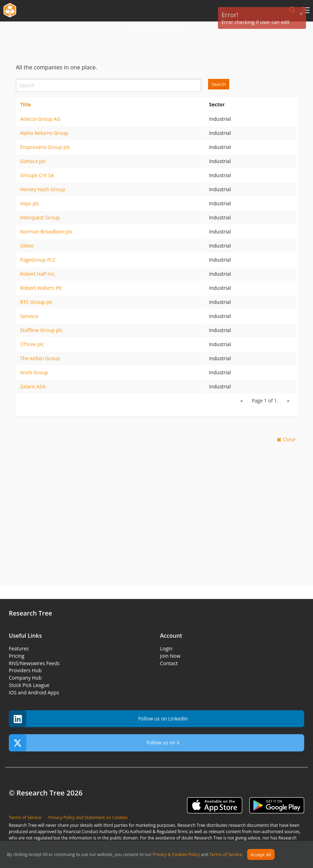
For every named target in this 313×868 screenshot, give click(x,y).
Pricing (17, 656)
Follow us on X (94, 743)
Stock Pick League (29, 685)
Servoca (29, 316)
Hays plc (30, 203)
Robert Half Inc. (38, 274)
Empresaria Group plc (45, 147)
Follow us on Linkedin (98, 719)
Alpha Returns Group (44, 133)
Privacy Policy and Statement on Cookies (88, 817)
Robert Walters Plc (41, 288)
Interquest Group (40, 217)
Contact (169, 663)
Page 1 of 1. (265, 401)
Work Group (34, 372)
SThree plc (32, 344)
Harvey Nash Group (43, 189)
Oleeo (27, 246)
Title (26, 104)
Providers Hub (25, 670)
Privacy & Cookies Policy (176, 855)
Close (289, 439)
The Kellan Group (40, 358)
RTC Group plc (36, 302)
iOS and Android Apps (34, 692)
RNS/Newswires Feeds (34, 663)
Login (166, 648)
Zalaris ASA (33, 386)
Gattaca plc (33, 161)
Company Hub (25, 678)
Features (19, 648)
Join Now (170, 656)
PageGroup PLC (38, 260)
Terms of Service (226, 855)
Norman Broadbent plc (46, 232)
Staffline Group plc (41, 330)
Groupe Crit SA (37, 175)
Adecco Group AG (40, 119)
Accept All (261, 855)
